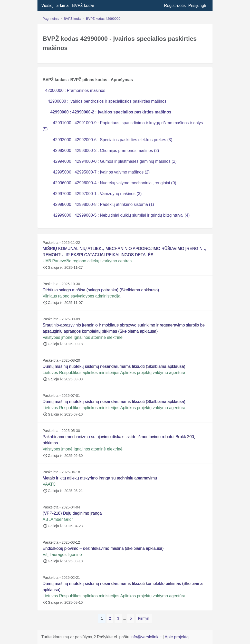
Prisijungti (197, 6)
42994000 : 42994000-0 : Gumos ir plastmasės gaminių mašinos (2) (115, 161)
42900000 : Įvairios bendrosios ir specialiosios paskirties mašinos (107, 101)
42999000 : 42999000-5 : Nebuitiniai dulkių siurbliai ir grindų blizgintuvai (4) (121, 215)
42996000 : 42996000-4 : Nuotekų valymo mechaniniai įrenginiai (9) (114, 183)
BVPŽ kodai (83, 6)
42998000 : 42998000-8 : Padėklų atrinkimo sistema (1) (103, 204)
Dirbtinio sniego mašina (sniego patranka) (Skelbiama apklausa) (101, 290)
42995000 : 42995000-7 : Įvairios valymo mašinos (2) (101, 172)
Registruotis (175, 6)
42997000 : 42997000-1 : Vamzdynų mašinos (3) (97, 194)
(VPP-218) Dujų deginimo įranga (72, 513)
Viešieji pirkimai (55, 6)
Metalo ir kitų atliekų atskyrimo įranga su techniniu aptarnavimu (100, 478)
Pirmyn (144, 618)
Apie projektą (177, 637)
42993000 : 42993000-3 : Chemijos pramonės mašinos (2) (106, 151)
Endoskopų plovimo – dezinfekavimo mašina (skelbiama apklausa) (103, 548)
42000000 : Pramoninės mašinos (75, 90)
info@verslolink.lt (147, 637)
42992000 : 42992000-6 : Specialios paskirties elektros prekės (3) (113, 140)
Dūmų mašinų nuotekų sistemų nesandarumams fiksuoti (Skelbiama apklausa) (114, 366)
